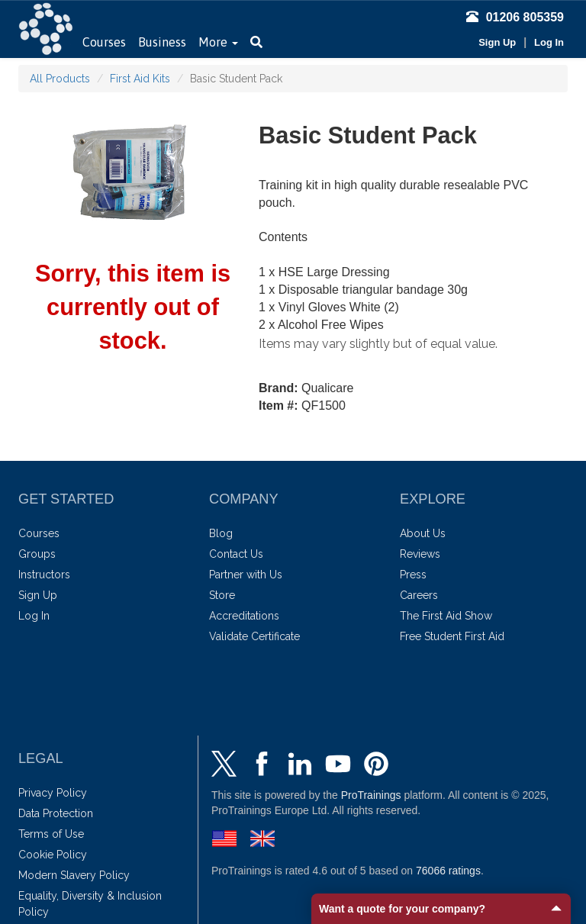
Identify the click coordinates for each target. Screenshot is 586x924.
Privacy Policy (53, 793)
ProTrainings (371, 795)
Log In (549, 42)
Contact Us (236, 554)
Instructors (44, 575)
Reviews (420, 554)
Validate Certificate (254, 636)
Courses (104, 42)
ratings (448, 871)
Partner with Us (246, 575)
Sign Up (497, 42)
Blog (221, 533)
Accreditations (244, 616)
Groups (37, 554)
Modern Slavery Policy (74, 875)
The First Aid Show (446, 616)
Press (413, 575)
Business (162, 42)
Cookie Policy (53, 855)
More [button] (218, 42)
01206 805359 (515, 17)
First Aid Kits (140, 79)
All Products (60, 79)
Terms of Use (51, 834)
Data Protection (56, 813)
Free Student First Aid (452, 636)
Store (222, 595)
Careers (419, 595)
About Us (423, 533)
